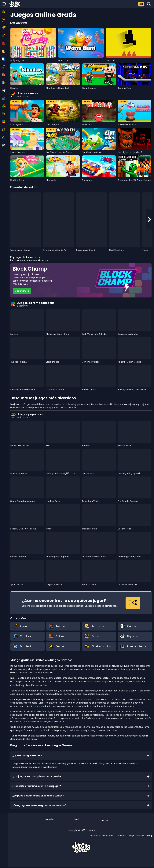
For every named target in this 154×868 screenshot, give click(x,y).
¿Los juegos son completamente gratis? (81, 776)
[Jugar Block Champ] (81, 280)
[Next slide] (149, 219)
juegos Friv (123, 682)
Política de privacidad (102, 836)
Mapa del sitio (137, 836)
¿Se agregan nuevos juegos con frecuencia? (81, 805)
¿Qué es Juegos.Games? (81, 756)
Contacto (121, 836)
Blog (149, 836)
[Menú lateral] (4, 4)
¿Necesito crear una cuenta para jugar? (81, 786)
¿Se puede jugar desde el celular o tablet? (81, 796)
